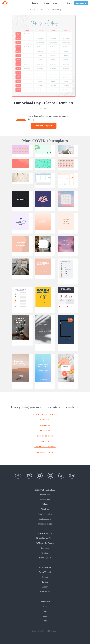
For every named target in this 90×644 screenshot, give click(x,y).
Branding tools (45, 558)
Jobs (45, 616)
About (45, 606)
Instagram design (45, 524)
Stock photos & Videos (45, 414)
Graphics (45, 425)
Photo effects (45, 452)
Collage (45, 420)
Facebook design (45, 514)
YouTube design (45, 519)
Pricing (46, 3)
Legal (45, 621)
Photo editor (45, 494)
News (45, 611)
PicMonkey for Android (45, 543)
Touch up (45, 509)
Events (45, 577)
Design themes (45, 436)
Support (45, 587)
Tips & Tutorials (45, 572)
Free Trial (81, 3)
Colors (45, 441)
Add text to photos (45, 447)
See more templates (44, 126)
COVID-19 (43, 10)
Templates (45, 548)
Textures (45, 431)
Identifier (32, 10)
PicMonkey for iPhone (45, 538)
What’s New (45, 592)
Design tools (45, 499)
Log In (70, 3)
